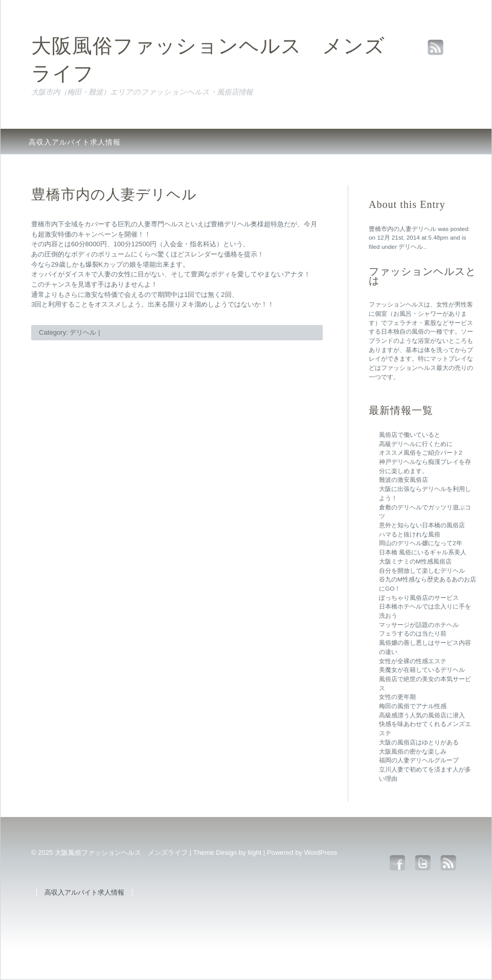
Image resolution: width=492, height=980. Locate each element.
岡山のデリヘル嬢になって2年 (421, 543)
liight (254, 853)
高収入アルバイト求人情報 (75, 142)
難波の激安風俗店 (404, 480)
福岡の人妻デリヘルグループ (419, 760)
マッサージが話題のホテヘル (419, 625)
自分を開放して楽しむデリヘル (422, 571)
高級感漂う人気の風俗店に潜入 (422, 715)
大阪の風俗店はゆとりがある (419, 742)
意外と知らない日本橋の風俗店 (422, 525)
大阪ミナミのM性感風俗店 (415, 562)
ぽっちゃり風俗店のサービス (419, 598)
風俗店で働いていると (410, 435)
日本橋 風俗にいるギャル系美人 (423, 552)
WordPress (321, 853)
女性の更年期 (397, 697)
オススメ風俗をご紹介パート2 (421, 453)
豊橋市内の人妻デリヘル (402, 229)
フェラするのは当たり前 (413, 634)
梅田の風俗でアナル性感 (413, 706)
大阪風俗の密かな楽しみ (413, 752)
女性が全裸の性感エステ (413, 661)
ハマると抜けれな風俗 (410, 534)
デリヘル (411, 247)
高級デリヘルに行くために (416, 444)
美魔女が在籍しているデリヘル (422, 670)
